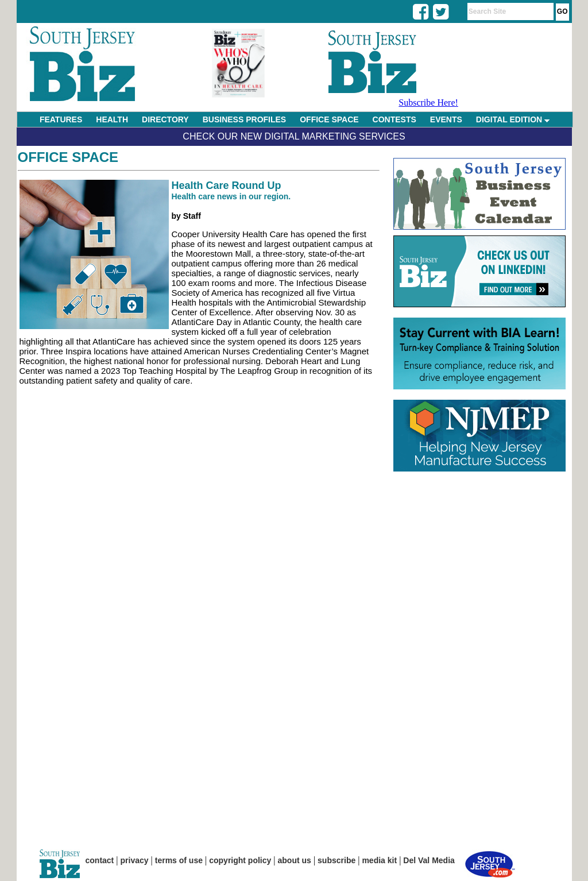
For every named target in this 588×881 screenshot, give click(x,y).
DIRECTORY (165, 119)
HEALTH (112, 119)
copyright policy (240, 860)
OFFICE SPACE (329, 119)
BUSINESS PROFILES (244, 119)
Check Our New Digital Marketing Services (294, 136)
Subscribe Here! (428, 103)
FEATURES (61, 119)
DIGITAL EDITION (513, 119)
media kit (379, 860)
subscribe (336, 860)
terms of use (179, 860)
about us (295, 860)
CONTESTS (394, 119)
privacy (135, 860)
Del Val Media (429, 860)
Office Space (68, 157)
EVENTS (446, 119)
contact (100, 860)
